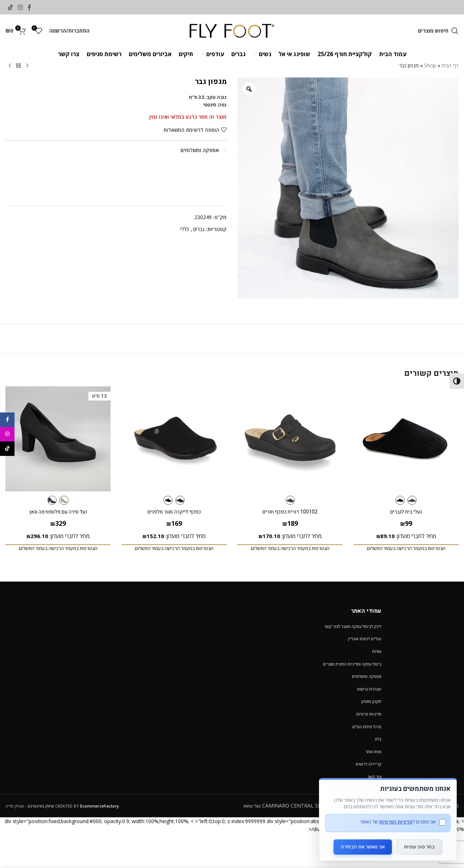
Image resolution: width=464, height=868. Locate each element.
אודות (377, 651)
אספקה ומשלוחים (367, 676)
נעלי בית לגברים (406, 512)
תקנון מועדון (371, 701)
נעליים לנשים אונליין (365, 639)
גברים (199, 229)
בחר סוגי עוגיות (419, 847)
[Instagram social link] (20, 7)
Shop (430, 65)
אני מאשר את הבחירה (363, 847)
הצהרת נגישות (369, 689)
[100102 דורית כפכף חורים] (290, 439)
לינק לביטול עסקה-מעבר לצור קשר (353, 626)
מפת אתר (373, 752)
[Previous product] (27, 66)
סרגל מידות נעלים (367, 727)
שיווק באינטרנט (41, 806)
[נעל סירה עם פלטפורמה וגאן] (58, 439)
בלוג (378, 739)
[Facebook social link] (30, 7)
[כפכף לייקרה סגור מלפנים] (174, 439)
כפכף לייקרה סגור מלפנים (174, 512)
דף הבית (450, 65)
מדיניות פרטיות (369, 714)
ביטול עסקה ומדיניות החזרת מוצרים (352, 664)
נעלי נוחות (252, 806)
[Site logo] (232, 30)
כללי (185, 229)
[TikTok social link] (10, 7)
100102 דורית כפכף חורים (290, 512)
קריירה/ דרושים (368, 764)
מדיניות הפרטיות (396, 822)
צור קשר (374, 777)
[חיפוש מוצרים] (438, 31)
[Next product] (10, 66)
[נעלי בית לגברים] (406, 439)
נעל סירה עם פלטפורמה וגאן (58, 512)
